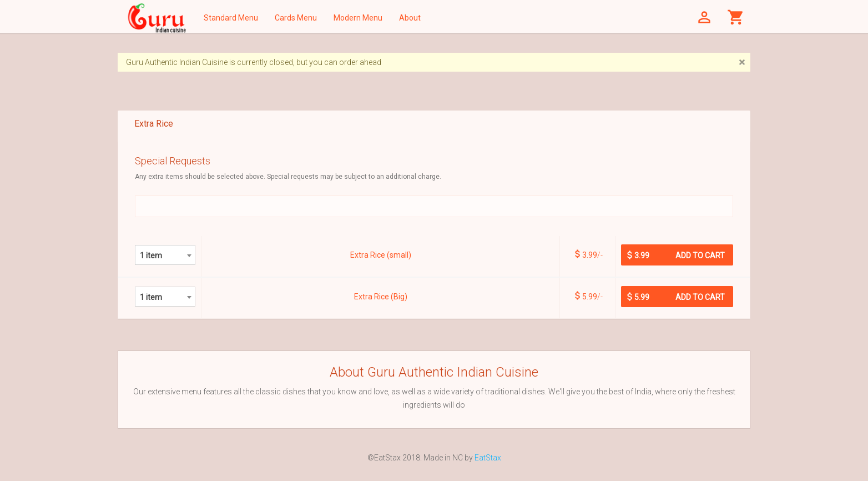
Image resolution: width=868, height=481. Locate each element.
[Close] (742, 62)
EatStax (488, 458)
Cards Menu (296, 18)
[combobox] (165, 255)
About (410, 18)
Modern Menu (358, 18)
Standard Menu (231, 18)
